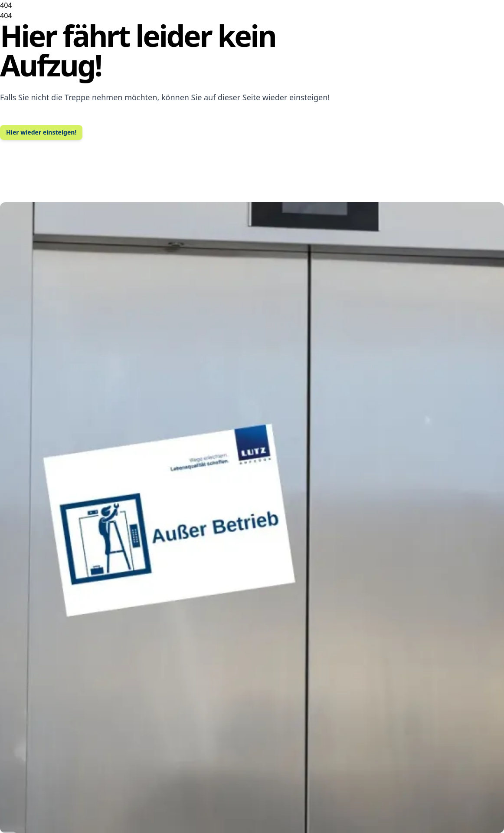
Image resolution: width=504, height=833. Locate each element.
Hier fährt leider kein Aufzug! (138, 50)
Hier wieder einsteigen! (41, 132)
